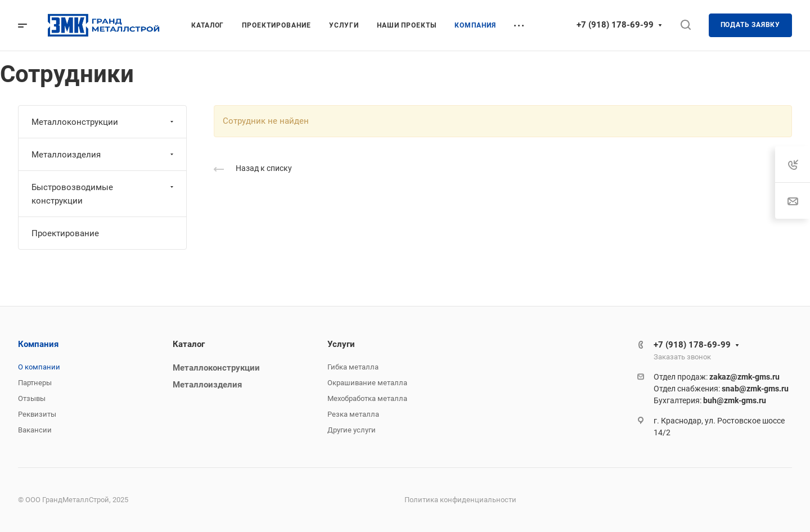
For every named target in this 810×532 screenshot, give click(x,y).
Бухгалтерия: (710, 400)
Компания (38, 344)
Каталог (189, 344)
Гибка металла (353, 367)
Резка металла (353, 414)
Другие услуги (352, 430)
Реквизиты (37, 414)
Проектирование (65, 233)
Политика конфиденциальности (460, 500)
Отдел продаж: (717, 377)
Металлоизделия (104, 155)
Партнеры (35, 383)
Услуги (341, 344)
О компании (39, 367)
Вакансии (35, 430)
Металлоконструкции (104, 122)
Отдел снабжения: (721, 389)
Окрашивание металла (367, 383)
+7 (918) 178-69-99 (615, 25)
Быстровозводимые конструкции (104, 194)
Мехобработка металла (367, 398)
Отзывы (32, 398)
